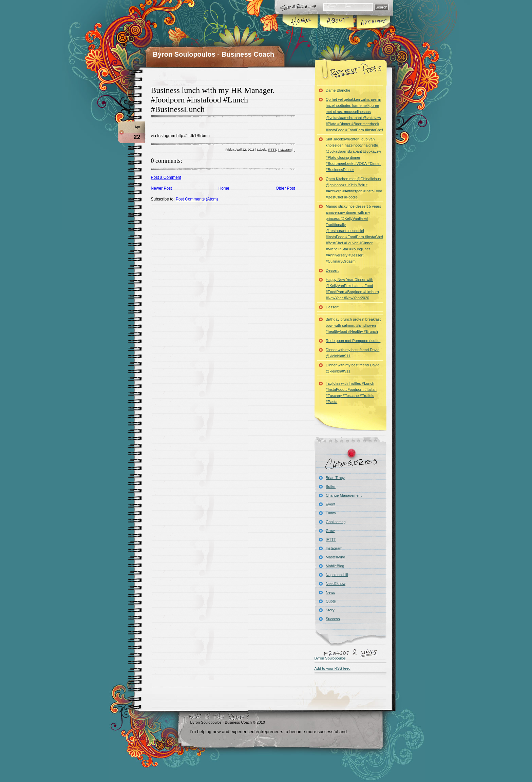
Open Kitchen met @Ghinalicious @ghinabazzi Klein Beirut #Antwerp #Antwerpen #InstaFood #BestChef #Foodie (354, 188)
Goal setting (336, 522)
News (330, 592)
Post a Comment (166, 177)
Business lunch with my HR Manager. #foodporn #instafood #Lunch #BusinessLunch (213, 100)
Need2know (336, 584)
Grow (330, 531)
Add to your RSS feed (332, 668)
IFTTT (272, 150)
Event (330, 504)
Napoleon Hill (337, 575)
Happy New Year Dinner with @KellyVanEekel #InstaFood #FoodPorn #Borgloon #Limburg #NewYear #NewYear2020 (352, 289)
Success (333, 619)
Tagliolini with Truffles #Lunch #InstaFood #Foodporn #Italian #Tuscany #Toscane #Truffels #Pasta (351, 393)
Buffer (331, 487)
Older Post (286, 188)
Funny (331, 513)
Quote (331, 601)
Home (300, 22)
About (337, 22)
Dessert (332, 270)
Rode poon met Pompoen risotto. (353, 341)
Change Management (344, 495)
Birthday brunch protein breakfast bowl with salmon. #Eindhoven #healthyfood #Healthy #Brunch (353, 325)
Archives (373, 22)
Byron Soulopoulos (330, 658)
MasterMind (335, 557)
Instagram (285, 150)
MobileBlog (335, 566)
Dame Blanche (338, 90)
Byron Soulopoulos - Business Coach (214, 54)
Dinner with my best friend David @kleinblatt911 (353, 353)
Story (330, 610)
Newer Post (161, 188)
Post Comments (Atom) (197, 199)
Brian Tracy (335, 478)
